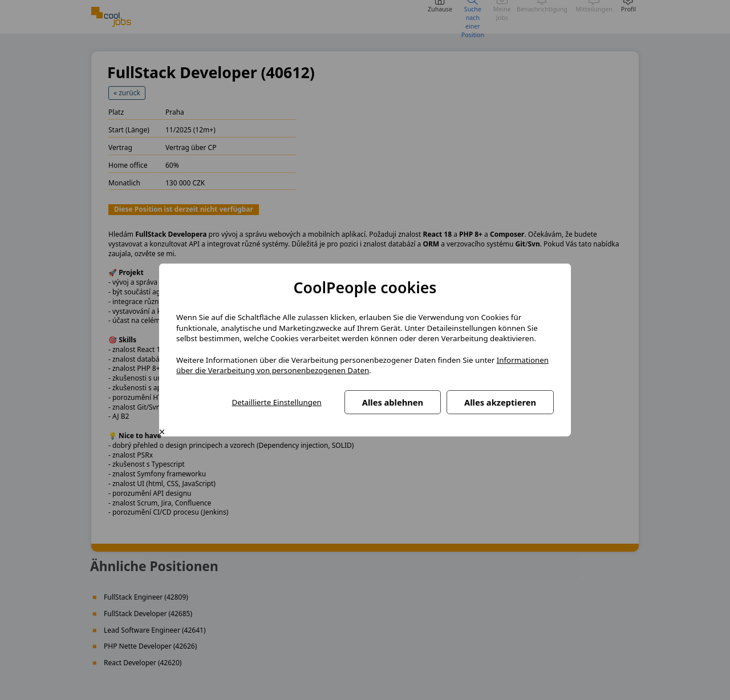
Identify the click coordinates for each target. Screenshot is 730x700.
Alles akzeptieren (500, 402)
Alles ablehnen (393, 402)
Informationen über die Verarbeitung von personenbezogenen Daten (362, 365)
